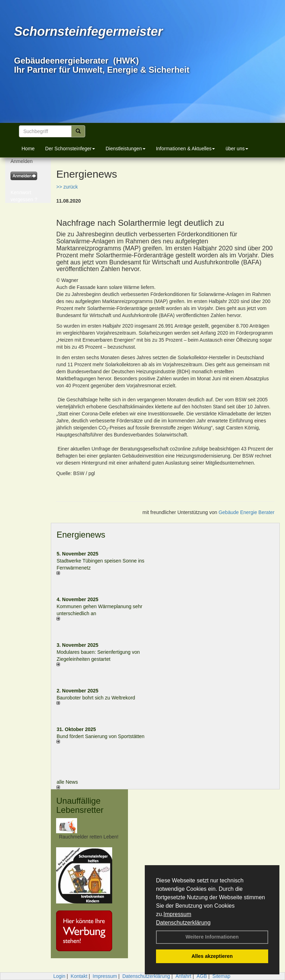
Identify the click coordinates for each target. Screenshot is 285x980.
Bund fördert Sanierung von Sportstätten (101, 736)
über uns (237, 149)
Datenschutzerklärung (183, 923)
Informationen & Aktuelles (186, 149)
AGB (202, 976)
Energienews (81, 535)
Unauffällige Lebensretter (80, 805)
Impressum (177, 914)
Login (59, 976)
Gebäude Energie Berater (246, 512)
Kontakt (79, 976)
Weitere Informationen (212, 937)
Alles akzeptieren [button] (212, 956)
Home (28, 149)
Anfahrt (183, 976)
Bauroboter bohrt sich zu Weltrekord (96, 698)
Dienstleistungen (125, 149)
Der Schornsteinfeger (70, 149)
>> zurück (67, 187)
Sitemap (221, 976)
